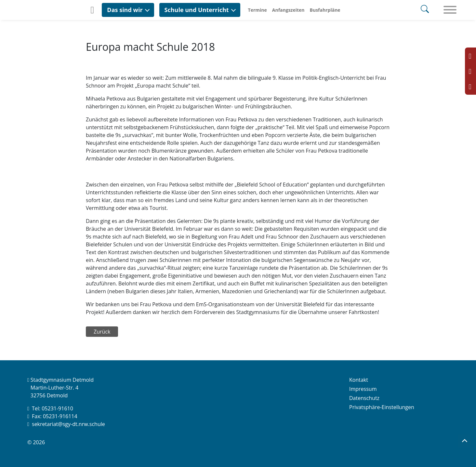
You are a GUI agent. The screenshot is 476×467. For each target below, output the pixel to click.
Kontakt (359, 380)
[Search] (425, 10)
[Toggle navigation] (450, 10)
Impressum (363, 389)
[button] (128, 10)
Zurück (102, 332)
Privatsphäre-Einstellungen (382, 407)
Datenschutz (364, 398)
